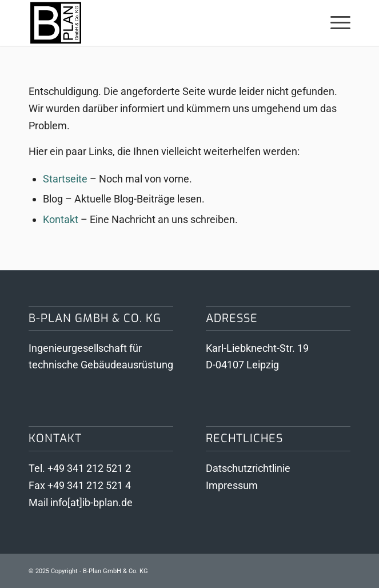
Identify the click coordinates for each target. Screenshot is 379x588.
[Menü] (335, 23)
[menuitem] (335, 23)
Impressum (232, 485)
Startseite (65, 179)
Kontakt (61, 219)
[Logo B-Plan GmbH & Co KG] (157, 23)
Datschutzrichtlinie (248, 468)
